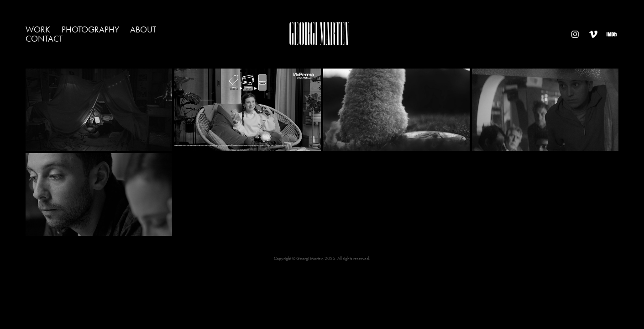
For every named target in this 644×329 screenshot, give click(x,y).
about (143, 29)
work (38, 29)
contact (44, 39)
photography (90, 29)
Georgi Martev (319, 34)
